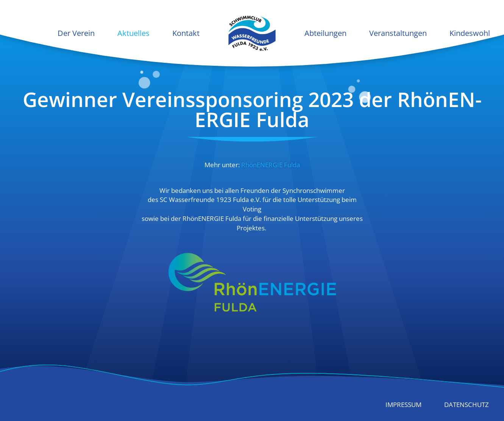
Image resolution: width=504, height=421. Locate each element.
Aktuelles (133, 33)
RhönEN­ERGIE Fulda (271, 165)
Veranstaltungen (398, 33)
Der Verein (76, 33)
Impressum (403, 405)
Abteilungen (325, 33)
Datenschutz (467, 405)
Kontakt (186, 33)
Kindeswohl (470, 33)
